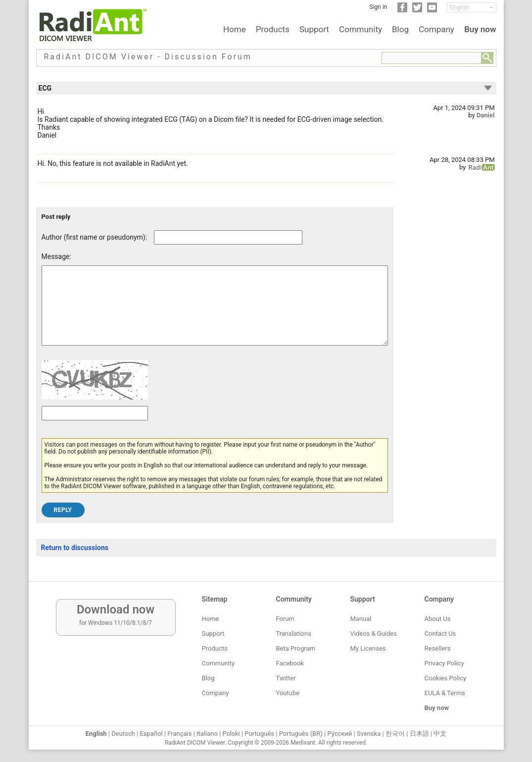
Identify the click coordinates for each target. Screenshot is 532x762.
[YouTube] (432, 10)
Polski (231, 734)
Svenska (369, 734)
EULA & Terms (445, 693)
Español (151, 734)
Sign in (379, 7)
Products (273, 29)
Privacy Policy (444, 663)
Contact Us (440, 634)
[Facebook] (402, 10)
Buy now (480, 29)
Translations (294, 634)
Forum (285, 619)
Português (259, 734)
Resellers (438, 648)
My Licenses (368, 648)
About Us (438, 619)
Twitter (286, 678)
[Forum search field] (432, 58)
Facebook (290, 663)
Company (436, 29)
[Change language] (472, 7)
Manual (361, 619)
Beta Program (296, 648)
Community (361, 29)
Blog (400, 29)
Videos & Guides (374, 634)
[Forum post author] (228, 237)
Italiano (207, 734)
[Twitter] (417, 10)
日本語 (419, 734)
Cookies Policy (446, 678)
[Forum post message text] (215, 313)
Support (314, 29)
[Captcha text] (95, 428)
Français (179, 734)
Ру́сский (339, 734)
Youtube (288, 693)
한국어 (395, 734)
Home (235, 29)
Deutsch (123, 734)
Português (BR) (301, 734)
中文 (440, 734)
